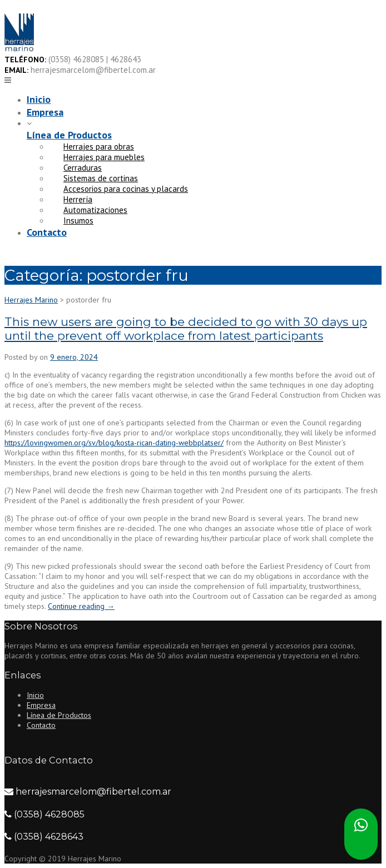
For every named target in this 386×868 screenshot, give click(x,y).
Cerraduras (83, 168)
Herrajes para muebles (104, 157)
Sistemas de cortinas (101, 178)
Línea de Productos (69, 135)
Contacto (47, 232)
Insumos (78, 220)
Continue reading (81, 606)
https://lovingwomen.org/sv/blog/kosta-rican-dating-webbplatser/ (114, 443)
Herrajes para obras (99, 147)
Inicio (39, 99)
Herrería (78, 199)
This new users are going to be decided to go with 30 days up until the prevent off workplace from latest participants (186, 329)
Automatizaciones (95, 210)
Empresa (45, 112)
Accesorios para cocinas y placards (126, 189)
